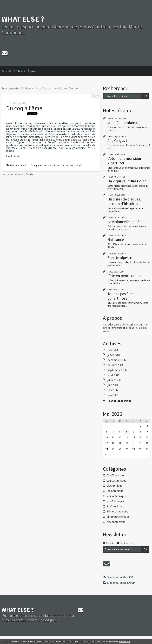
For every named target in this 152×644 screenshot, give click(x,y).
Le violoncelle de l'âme (126, 222)
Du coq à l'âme (24, 108)
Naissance (116, 240)
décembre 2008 (117, 360)
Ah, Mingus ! (117, 140)
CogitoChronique (116, 481)
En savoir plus (124, 641)
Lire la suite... (14, 156)
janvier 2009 (114, 355)
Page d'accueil (44, 88)
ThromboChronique (118, 517)
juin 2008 (113, 385)
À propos (34, 71)
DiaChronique (114, 486)
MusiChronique (51, 165)
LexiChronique (115, 491)
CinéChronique (115, 475)
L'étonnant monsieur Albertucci (124, 161)
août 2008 (113, 375)
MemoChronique (116, 496)
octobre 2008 (115, 365)
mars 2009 (113, 350)
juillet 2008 (114, 380)
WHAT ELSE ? (23, 19)
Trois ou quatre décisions (16, 88)
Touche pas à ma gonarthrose (121, 296)
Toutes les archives (119, 401)
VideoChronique (116, 522)
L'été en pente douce (124, 276)
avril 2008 (113, 395)
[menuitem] (8, 71)
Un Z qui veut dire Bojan (127, 181)
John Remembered (123, 123)
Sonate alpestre (120, 258)
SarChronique (115, 506)
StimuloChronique (117, 511)
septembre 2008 (117, 370)
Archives (19, 71)
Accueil (6, 71)
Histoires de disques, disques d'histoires (124, 201)
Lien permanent (16, 165)
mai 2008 (113, 390)
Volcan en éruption (68, 88)
